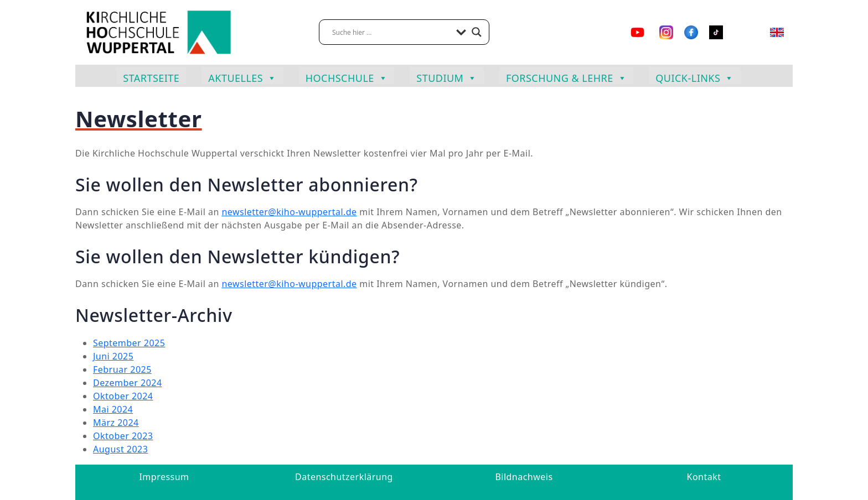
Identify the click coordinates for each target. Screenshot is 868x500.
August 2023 (120, 449)
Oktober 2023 (123, 436)
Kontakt (704, 477)
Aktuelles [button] (242, 77)
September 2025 (129, 343)
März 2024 (116, 423)
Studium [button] (447, 77)
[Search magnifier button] (477, 32)
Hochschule (347, 77)
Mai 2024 (113, 409)
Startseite (151, 78)
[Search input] (391, 32)
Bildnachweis (524, 477)
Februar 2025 (122, 369)
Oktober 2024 (123, 396)
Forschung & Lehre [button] (566, 77)
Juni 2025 (113, 356)
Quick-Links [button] (695, 77)
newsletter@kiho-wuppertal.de (289, 212)
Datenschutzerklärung (344, 477)
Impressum (164, 477)
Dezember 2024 (128, 383)
